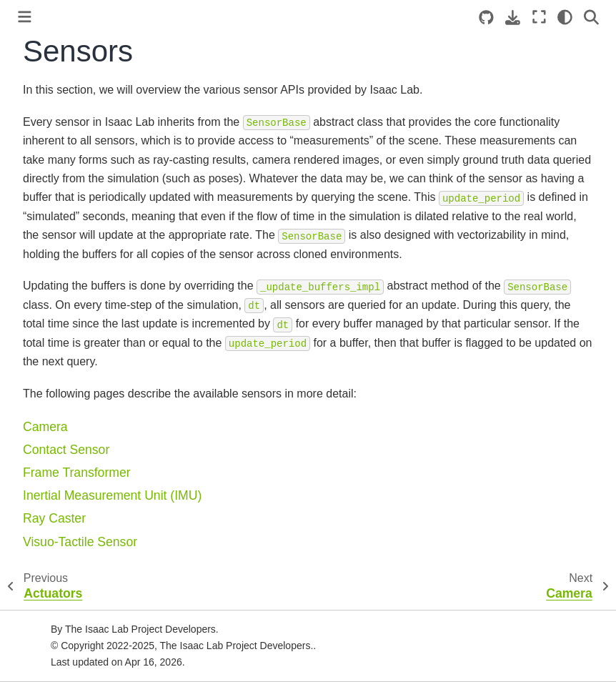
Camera (45, 427)
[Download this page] (513, 18)
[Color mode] (565, 17)
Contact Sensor (66, 450)
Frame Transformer (77, 473)
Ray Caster (54, 518)
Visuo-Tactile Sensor (80, 542)
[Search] (591, 17)
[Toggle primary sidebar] (25, 17)
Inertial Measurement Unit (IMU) (112, 495)
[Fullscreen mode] (539, 17)
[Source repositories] (486, 18)
